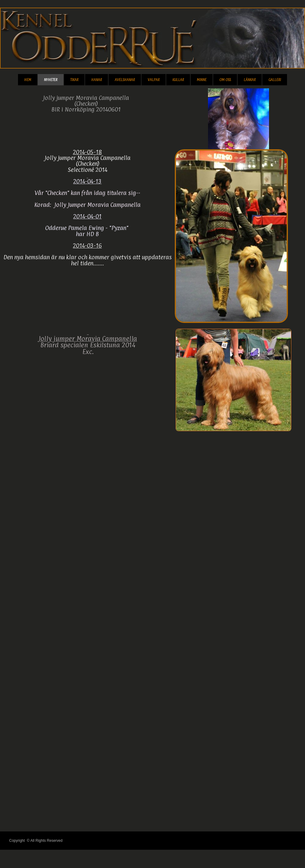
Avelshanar (125, 80)
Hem (28, 80)
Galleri (275, 80)
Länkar (250, 80)
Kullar (178, 80)
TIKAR (74, 80)
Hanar (97, 80)
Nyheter (51, 80)
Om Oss (225, 80)
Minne (202, 80)
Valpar (154, 80)
